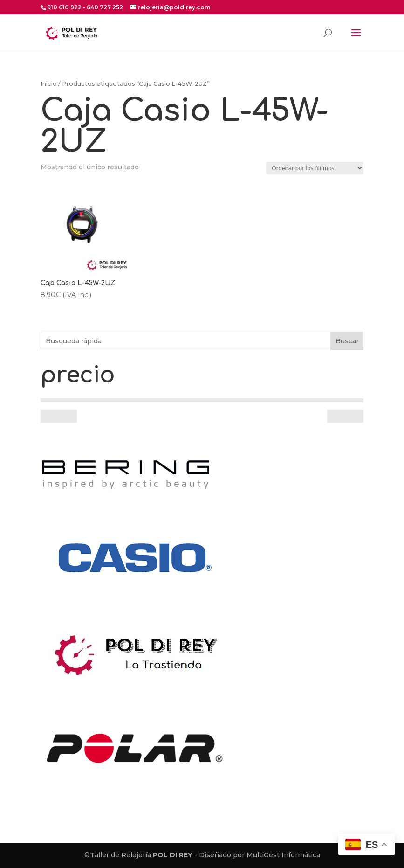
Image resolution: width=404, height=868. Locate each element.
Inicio (49, 84)
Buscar (347, 341)
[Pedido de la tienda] (315, 168)
